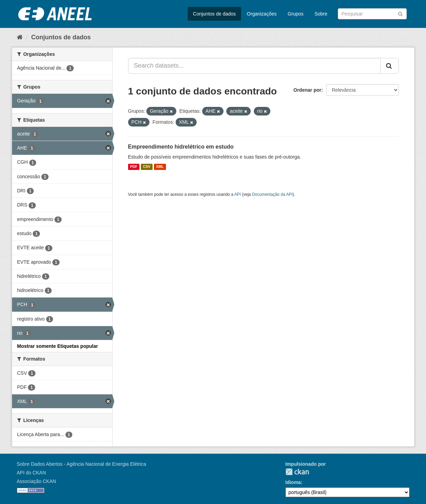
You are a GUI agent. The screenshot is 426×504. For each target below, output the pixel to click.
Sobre (321, 14)
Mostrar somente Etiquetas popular (58, 346)
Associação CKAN (37, 481)
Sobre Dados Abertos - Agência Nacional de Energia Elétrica (82, 464)
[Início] (20, 37)
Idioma (293, 482)
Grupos (295, 14)
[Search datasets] (372, 14)
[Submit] (400, 13)
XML (160, 167)
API (237, 194)
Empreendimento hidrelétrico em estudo (181, 147)
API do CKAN (32, 473)
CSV (147, 167)
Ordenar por (307, 90)
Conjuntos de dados (214, 14)
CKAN (297, 472)
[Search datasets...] (254, 66)
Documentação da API (272, 194)
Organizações (262, 14)
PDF (134, 167)
